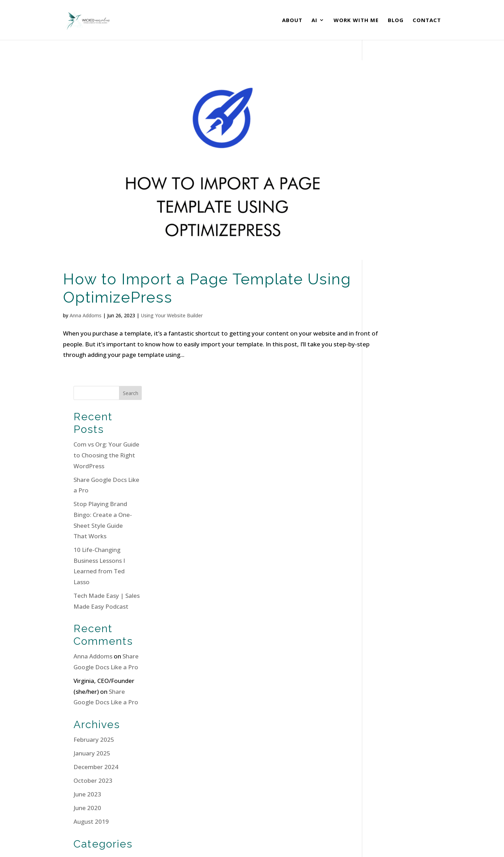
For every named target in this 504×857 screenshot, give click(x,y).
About (292, 20)
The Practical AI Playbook (298, 783)
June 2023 (387, 468)
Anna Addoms (86, 290)
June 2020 (387, 482)
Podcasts (386, 547)
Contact (427, 20)
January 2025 (391, 427)
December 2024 (395, 441)
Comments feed (395, 674)
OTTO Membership (289, 761)
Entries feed (390, 660)
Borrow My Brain (287, 793)
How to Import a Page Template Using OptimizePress (183, 263)
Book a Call (391, 787)
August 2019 (390, 496)
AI (314, 20)
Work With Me (356, 20)
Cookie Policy (159, 839)
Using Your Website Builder (172, 290)
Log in (381, 647)
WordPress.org (394, 688)
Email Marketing (396, 533)
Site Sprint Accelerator (294, 772)
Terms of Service (119, 839)
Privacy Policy (79, 839)
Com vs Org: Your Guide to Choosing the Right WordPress (406, 129)
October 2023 (392, 455)
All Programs (281, 804)
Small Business (393, 561)
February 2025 (393, 413)
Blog (396, 20)
